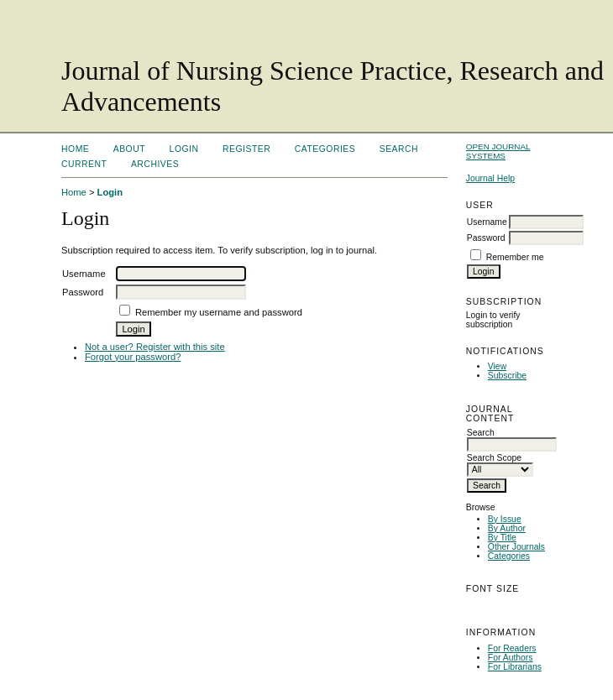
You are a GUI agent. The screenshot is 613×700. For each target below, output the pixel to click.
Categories (509, 556)
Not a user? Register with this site (155, 347)
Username (487, 222)
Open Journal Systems (498, 151)
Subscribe (507, 376)
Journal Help (490, 178)
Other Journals (516, 547)
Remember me (515, 257)
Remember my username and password (219, 312)
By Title (502, 538)
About (129, 149)
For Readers (512, 648)
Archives (155, 164)
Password (486, 238)
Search (399, 149)
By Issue (505, 519)
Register (246, 149)
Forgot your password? (133, 357)
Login (184, 149)
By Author (507, 528)
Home (75, 149)
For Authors (511, 658)
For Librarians (515, 667)
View (497, 366)
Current (84, 164)
